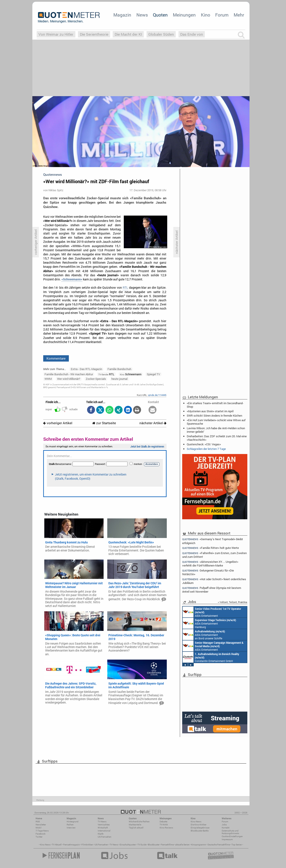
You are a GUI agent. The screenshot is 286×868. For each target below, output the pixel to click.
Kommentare (56, 358)
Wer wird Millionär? (69, 379)
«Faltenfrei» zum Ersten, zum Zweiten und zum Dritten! (214, 555)
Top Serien (237, 845)
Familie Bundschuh (119, 369)
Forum (222, 15)
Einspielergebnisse (200, 828)
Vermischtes (104, 825)
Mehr (239, 15)
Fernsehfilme (167, 845)
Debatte (163, 822)
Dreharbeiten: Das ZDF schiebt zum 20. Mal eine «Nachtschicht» (217, 438)
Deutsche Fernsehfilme (219, 845)
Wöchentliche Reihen (139, 822)
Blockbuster (154, 845)
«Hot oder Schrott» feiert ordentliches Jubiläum (214, 581)
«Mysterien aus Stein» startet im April (210, 411)
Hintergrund (73, 822)
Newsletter (41, 825)
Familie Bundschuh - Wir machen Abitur (69, 374)
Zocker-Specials (96, 379)
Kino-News (196, 822)
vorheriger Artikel (58, 423)
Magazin (122, 15)
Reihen (70, 825)
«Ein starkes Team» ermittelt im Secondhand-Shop (215, 405)
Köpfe (101, 834)
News (142, 15)
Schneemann (131, 374)
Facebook (41, 834)
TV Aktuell (57, 845)
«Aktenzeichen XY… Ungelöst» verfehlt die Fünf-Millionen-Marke (210, 564)
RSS (38, 822)
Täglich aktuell (136, 828)
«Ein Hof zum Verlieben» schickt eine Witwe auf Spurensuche (216, 422)
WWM (48, 379)
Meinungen (184, 15)
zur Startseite (104, 423)
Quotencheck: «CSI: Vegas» (204, 444)
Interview (71, 828)
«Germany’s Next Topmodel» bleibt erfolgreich (213, 541)
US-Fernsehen (105, 837)
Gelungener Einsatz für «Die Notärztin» (208, 572)
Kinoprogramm (199, 845)
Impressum (227, 839)
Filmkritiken (87, 845)
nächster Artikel (153, 423)
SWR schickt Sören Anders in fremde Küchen (214, 416)
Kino (206, 15)
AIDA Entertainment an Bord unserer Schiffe (212, 612)
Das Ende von (192, 34)
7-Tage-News (42, 831)
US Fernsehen (101, 845)
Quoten (160, 15)
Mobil (39, 828)
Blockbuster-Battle (200, 831)
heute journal (119, 379)
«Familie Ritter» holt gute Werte (211, 548)
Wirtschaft (103, 828)
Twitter (39, 837)
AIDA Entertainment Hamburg (209, 623)
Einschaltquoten (128, 845)
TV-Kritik (164, 825)
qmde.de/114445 (157, 395)
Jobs (224, 825)
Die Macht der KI (128, 34)
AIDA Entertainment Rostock (213, 646)
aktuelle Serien (182, 845)
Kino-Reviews (166, 828)
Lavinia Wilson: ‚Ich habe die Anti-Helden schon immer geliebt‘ (216, 430)
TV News (114, 845)
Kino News (45, 845)
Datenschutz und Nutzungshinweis (230, 832)
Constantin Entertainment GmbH (211, 657)
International (104, 831)
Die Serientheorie (94, 34)
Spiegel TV (153, 374)
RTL (125, 288)
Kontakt (226, 828)
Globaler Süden (161, 34)
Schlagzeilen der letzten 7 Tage (206, 449)
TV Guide (142, 845)
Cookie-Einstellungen (232, 836)
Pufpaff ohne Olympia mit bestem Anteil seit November (212, 590)
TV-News (102, 822)
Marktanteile (135, 825)
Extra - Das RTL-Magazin (86, 369)
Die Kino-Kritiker (198, 825)
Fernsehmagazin (72, 845)
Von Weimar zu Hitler (56, 34)
